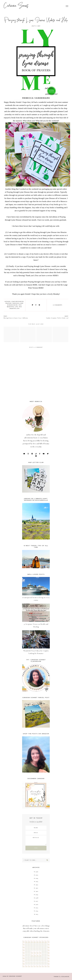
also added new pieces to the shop (20, 111)
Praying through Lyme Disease (18, 192)
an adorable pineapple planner (52, 111)
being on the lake (36, 118)
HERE (55, 275)
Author (8, 302)
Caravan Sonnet (16, 6)
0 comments (58, 305)
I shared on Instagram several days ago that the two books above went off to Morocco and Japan (36, 201)
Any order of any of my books (43, 208)
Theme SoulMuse (61, 977)
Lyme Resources (17, 302)
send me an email (43, 245)
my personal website (52, 192)
